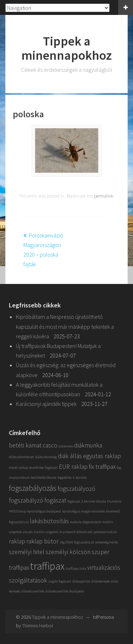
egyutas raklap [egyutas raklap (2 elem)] (102, 456)
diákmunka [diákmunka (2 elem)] (88, 445)
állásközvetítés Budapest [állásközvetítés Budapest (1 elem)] (65, 591)
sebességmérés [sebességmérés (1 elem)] (107, 542)
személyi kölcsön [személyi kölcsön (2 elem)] (68, 552)
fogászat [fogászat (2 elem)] (55, 500)
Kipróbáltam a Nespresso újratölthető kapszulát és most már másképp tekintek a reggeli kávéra (65, 326)
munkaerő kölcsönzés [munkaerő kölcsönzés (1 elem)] (76, 532)
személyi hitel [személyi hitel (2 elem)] (27, 552)
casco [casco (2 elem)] (50, 445)
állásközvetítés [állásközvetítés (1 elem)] (33, 591)
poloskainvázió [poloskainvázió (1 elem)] (105, 532)
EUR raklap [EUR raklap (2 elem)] (73, 467)
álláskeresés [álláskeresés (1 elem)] (101, 581)
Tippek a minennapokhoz (66, 48)
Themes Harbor (38, 626)
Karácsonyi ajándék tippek (46, 404)
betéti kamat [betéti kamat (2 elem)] (25, 445)
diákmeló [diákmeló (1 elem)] (66, 446)
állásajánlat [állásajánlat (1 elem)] (81, 581)
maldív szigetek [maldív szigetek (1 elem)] (46, 532)
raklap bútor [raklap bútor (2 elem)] (42, 541)
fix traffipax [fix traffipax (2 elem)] (102, 467)
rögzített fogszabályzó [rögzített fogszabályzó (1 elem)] (77, 542)
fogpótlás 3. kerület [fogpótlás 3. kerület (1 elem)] (72, 477)
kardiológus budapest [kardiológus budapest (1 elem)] (44, 511)
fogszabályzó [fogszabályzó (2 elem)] (26, 500)
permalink (104, 196)
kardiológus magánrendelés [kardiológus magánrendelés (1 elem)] (84, 511)
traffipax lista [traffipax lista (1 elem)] (76, 568)
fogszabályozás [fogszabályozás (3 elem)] (33, 488)
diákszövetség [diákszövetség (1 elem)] (46, 457)
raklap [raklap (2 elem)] (17, 541)
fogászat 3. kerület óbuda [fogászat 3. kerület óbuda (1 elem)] (87, 501)
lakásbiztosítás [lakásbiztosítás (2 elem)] (49, 521)
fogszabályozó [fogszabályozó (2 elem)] (76, 489)
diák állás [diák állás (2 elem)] (70, 456)
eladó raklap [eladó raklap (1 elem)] (18, 468)
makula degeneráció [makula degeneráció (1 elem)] (85, 522)
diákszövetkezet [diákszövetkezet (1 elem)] (21, 457)
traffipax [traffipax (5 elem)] (47, 566)
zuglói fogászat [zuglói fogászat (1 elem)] (60, 581)
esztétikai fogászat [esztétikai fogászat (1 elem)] (43, 468)
